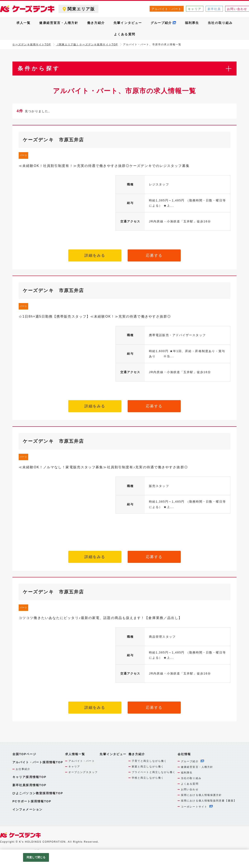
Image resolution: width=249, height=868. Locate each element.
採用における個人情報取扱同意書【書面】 (209, 801)
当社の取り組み (220, 23)
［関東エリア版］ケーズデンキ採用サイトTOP (87, 44)
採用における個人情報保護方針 (201, 795)
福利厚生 (192, 23)
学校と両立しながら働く (148, 778)
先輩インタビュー (128, 23)
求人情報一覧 (75, 754)
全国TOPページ (24, 754)
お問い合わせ (190, 789)
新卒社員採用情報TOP (29, 785)
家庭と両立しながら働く (148, 767)
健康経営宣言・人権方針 (59, 23)
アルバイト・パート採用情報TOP (38, 762)
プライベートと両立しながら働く (154, 772)
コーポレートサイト (194, 807)
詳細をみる (95, 255)
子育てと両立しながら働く (149, 761)
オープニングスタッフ (83, 772)
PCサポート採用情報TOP (32, 801)
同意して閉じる (36, 857)
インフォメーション (27, 809)
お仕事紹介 (23, 769)
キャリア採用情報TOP (29, 777)
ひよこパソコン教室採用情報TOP (38, 793)
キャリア (194, 9)
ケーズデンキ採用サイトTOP (32, 44)
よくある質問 (125, 34)
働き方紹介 (96, 23)
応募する (154, 255)
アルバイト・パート (167, 9)
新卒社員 (214, 9)
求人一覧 (23, 23)
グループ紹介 (161, 23)
